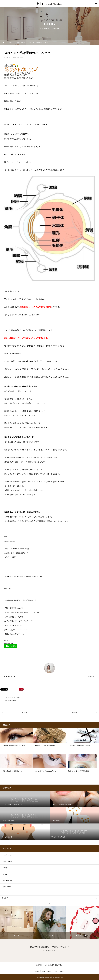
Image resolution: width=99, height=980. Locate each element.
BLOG (62, 971)
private (5, 874)
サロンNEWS (7, 887)
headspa (5, 868)
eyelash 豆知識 (18, 57)
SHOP (43, 971)
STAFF (56, 971)
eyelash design (7, 855)
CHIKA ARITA (9, 677)
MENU (49, 971)
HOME (37, 971)
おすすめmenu (7, 880)
